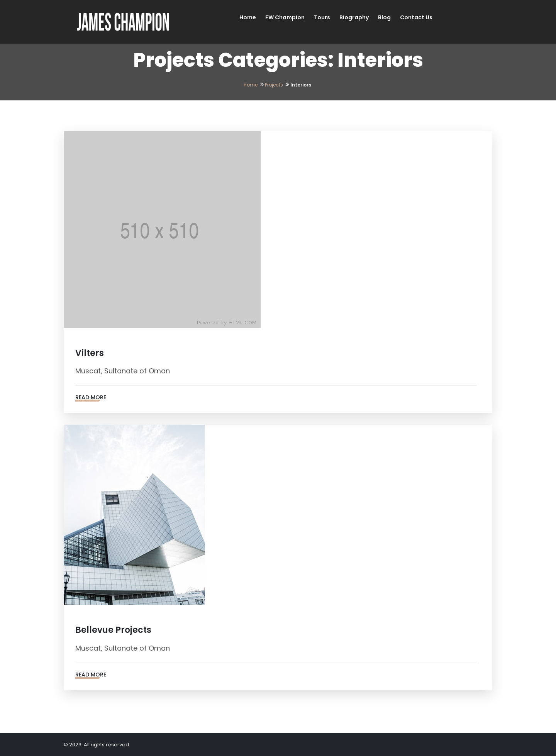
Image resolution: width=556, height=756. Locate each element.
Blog (384, 17)
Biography (354, 17)
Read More (91, 397)
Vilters (90, 353)
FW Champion (285, 17)
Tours (322, 17)
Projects (274, 85)
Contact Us (416, 17)
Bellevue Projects (113, 630)
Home (248, 17)
